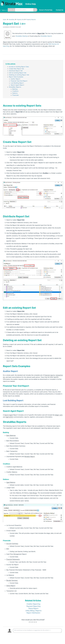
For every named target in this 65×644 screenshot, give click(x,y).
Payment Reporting (33, 606)
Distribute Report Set (16, 71)
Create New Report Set (16, 69)
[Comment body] (37, 631)
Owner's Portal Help (46, 10)
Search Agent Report (17, 85)
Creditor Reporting (33, 604)
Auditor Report (15, 79)
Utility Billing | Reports (33, 611)
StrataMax (12, 19)
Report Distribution (33, 613)
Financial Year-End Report (19, 81)
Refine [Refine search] (12, 10)
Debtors (15, 93)
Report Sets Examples (16, 77)
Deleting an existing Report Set (19, 75)
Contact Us (60, 10)
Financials (15, 95)
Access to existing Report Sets (19, 67)
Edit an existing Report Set (18, 73)
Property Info (20, 19)
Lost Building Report (17, 83)
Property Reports (31, 19)
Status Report (33, 608)
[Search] (35, 10)
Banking (15, 89)
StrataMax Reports (15, 87)
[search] (24, 10)
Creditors (15, 91)
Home (5, 19)
